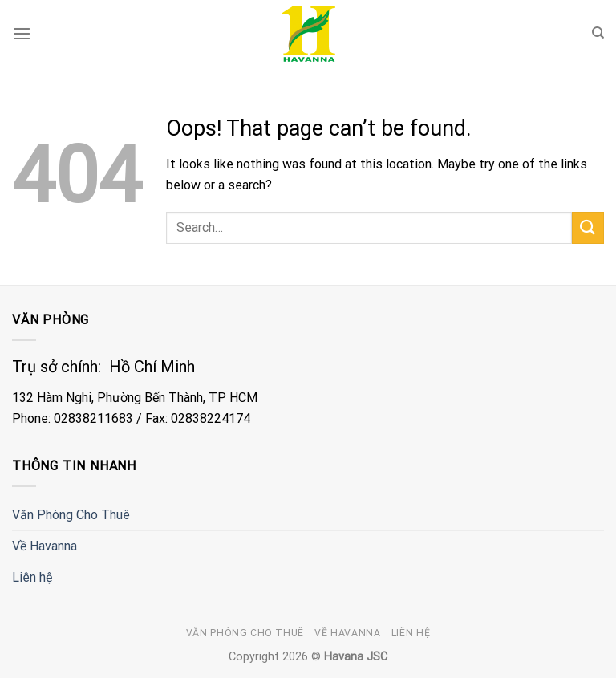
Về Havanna (45, 546)
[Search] (598, 33)
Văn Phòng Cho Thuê (71, 515)
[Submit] (588, 227)
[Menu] (22, 33)
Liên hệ (32, 577)
